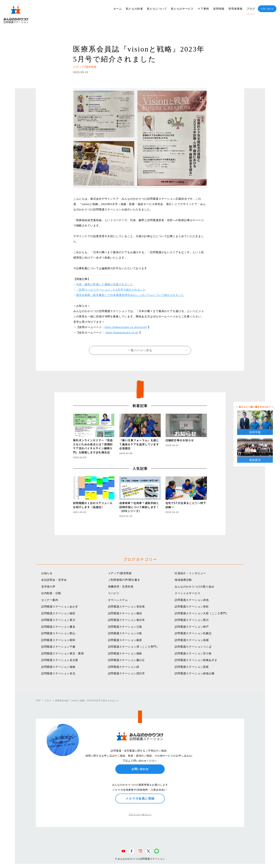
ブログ (251, 9)
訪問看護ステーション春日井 (127, 620)
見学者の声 (48, 587)
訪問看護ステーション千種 (58, 647)
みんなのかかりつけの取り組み (195, 587)
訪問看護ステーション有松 (192, 607)
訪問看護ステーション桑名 (58, 627)
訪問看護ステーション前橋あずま (196, 660)
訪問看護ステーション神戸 (192, 627)
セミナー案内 (50, 600)
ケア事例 (203, 9)
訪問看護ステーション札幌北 (193, 633)
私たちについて (157, 9)
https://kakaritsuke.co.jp (122, 332)
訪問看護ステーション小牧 (125, 633)
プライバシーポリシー (140, 815)
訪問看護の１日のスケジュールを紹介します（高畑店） (93, 505)
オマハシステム (118, 600)
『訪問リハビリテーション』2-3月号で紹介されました (111, 290)
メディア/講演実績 (120, 573)
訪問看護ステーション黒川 (192, 620)
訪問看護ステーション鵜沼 (125, 613)
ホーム (118, 9)
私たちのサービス (182, 9)
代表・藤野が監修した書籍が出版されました (105, 284)
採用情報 (219, 9)
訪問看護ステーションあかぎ (60, 607)
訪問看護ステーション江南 (125, 627)
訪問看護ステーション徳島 (125, 653)
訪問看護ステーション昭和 (58, 640)
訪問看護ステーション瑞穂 (58, 667)
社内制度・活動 (51, 593)
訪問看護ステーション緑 (124, 667)
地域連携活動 (183, 580)
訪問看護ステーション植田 (58, 613)
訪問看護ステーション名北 (58, 673)
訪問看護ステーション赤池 (192, 600)
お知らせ (47, 573)
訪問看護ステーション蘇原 (125, 640)
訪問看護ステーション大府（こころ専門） (202, 613)
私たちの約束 (134, 9)
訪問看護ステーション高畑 (192, 640)
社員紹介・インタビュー (190, 573)
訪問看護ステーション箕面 (192, 667)
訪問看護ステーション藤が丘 (127, 660)
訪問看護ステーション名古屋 (60, 660)
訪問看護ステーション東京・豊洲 (63, 653)
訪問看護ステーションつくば (193, 647)
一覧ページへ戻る (140, 350)
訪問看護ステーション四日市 (127, 673)
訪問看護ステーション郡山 (58, 633)
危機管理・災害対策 (121, 587)
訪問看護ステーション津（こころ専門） (134, 647)
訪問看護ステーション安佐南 (127, 607)
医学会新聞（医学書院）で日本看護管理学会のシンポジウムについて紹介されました (130, 295)
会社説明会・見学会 (54, 580)
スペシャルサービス (187, 593)
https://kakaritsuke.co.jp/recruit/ (126, 327)
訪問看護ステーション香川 (58, 620)
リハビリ (114, 593)
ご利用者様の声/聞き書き (124, 580)
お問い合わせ (267, 9)
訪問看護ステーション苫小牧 (193, 653)
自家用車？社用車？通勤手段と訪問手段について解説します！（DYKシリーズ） (139, 507)
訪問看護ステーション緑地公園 (195, 673)
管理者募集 (236, 9)
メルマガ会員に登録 (140, 798)
